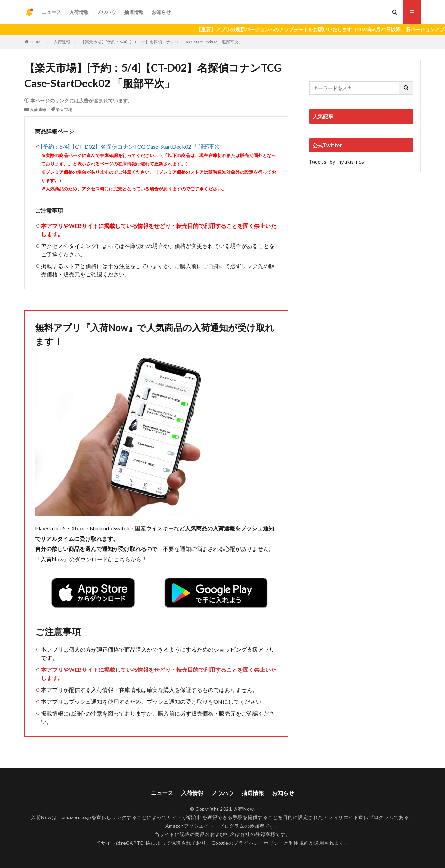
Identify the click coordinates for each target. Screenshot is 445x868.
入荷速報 (62, 42)
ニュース (51, 12)
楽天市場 (64, 110)
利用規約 (299, 843)
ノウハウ (106, 12)
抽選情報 (134, 12)
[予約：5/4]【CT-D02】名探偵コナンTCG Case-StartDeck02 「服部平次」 (133, 146)
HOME (37, 42)
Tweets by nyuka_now (337, 162)
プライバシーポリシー (258, 843)
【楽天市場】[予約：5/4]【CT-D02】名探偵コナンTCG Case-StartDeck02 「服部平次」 (162, 42)
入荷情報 (79, 12)
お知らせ (161, 12)
